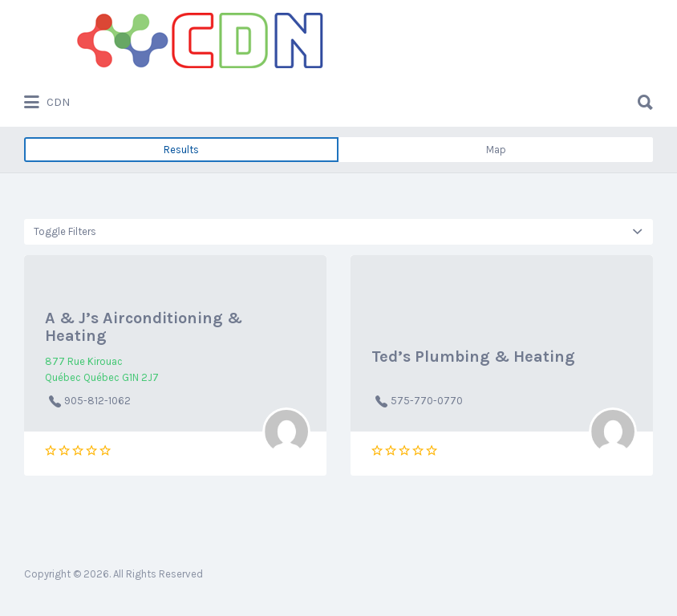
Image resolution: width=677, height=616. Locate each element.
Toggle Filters (65, 231)
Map (496, 150)
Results (181, 150)
